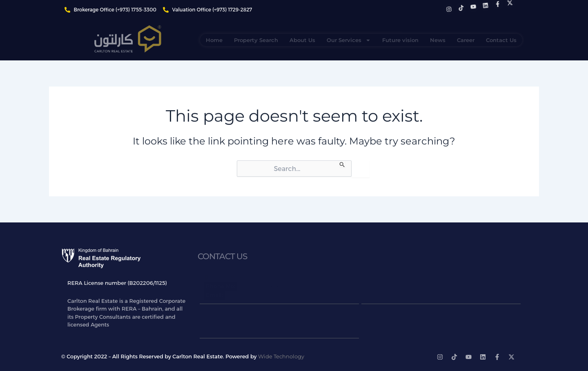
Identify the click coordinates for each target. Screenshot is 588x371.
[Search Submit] (342, 164)
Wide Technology (281, 356)
